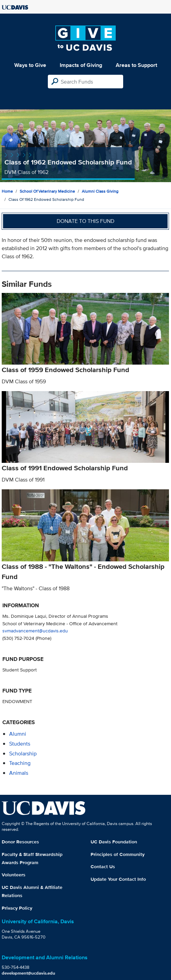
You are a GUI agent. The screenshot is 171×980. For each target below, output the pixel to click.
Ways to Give (30, 65)
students (20, 744)
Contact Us (103, 867)
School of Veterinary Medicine (47, 191)
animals (19, 773)
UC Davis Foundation (114, 842)
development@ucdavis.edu (28, 973)
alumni (18, 734)
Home (7, 191)
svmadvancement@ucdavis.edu (35, 631)
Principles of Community (118, 854)
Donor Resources (20, 842)
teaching (20, 763)
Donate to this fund (85, 221)
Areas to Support (136, 65)
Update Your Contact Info (118, 879)
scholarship (23, 754)
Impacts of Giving (81, 65)
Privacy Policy (17, 908)
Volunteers (14, 875)
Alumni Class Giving (100, 191)
